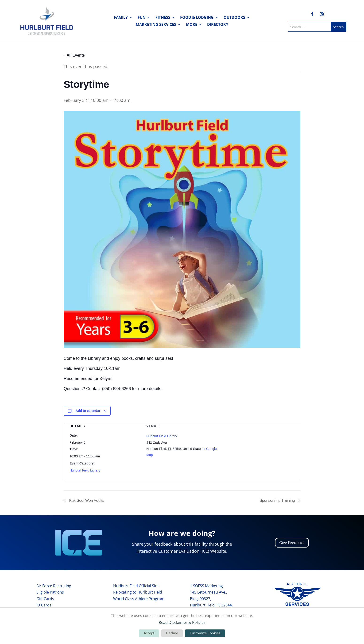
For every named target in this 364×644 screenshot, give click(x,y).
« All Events (74, 55)
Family (121, 18)
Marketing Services (156, 25)
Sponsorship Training (278, 500)
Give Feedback (292, 543)
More (192, 25)
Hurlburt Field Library (85, 470)
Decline (172, 633)
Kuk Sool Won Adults (86, 500)
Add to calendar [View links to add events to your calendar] (88, 411)
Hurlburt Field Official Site (136, 586)
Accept (149, 633)
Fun (142, 18)
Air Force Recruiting (54, 586)
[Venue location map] (259, 448)
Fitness (163, 18)
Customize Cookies (205, 633)
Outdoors (234, 18)
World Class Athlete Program (139, 599)
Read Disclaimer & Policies (182, 622)
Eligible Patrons (50, 592)
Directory (218, 25)
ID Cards (44, 605)
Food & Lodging (197, 18)
